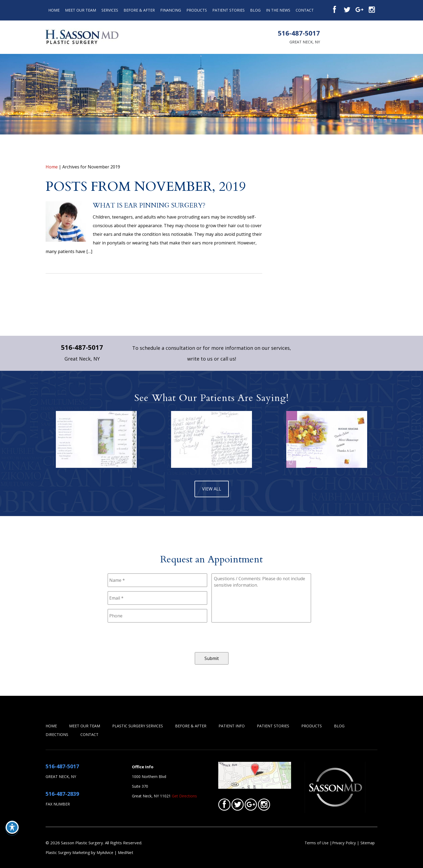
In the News (278, 10)
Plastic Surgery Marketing (68, 853)
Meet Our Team (81, 10)
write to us (200, 359)
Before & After (139, 10)
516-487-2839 (62, 794)
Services (110, 10)
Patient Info (232, 726)
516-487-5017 (299, 33)
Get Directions (184, 796)
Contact (305, 10)
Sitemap (368, 843)
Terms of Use (317, 843)
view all (212, 489)
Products (197, 10)
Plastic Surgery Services (138, 726)
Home (54, 10)
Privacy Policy (344, 843)
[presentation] (149, 637)
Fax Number (58, 804)
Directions (57, 734)
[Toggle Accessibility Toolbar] (12, 827)
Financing (171, 10)
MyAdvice (105, 853)
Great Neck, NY (305, 42)
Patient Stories (228, 10)
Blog (255, 10)
